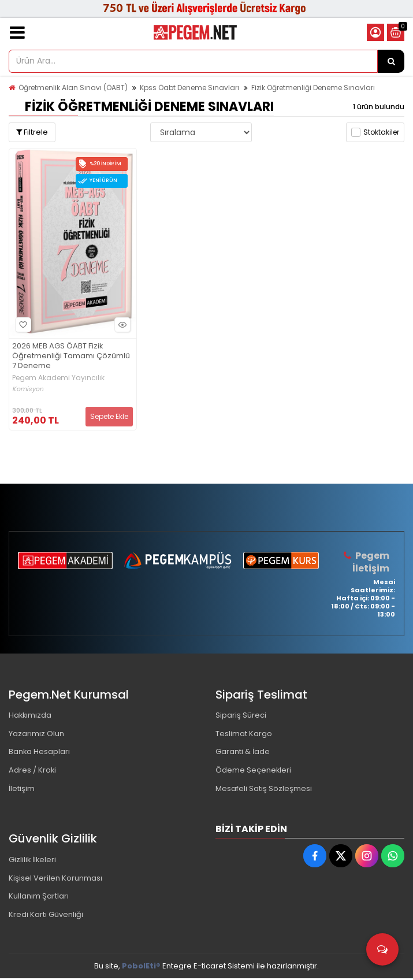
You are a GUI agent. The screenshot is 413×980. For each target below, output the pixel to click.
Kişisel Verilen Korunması (55, 880)
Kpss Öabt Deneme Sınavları (189, 88)
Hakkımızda (31, 716)
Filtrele (32, 132)
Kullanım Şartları (39, 898)
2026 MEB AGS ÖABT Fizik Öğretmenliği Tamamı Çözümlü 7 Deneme (71, 356)
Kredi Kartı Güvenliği (46, 917)
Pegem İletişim (371, 562)
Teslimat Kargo (244, 734)
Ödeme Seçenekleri (254, 771)
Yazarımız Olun (36, 734)
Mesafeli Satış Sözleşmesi (264, 790)
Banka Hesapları (40, 753)
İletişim (22, 790)
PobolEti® (141, 968)
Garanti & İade (243, 753)
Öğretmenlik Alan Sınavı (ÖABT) (73, 88)
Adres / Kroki (33, 771)
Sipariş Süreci (241, 716)
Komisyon (28, 389)
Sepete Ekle (109, 416)
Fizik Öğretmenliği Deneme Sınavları (313, 88)
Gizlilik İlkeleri (33, 861)
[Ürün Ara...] (391, 61)
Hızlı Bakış (121, 324)
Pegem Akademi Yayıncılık (58, 378)
